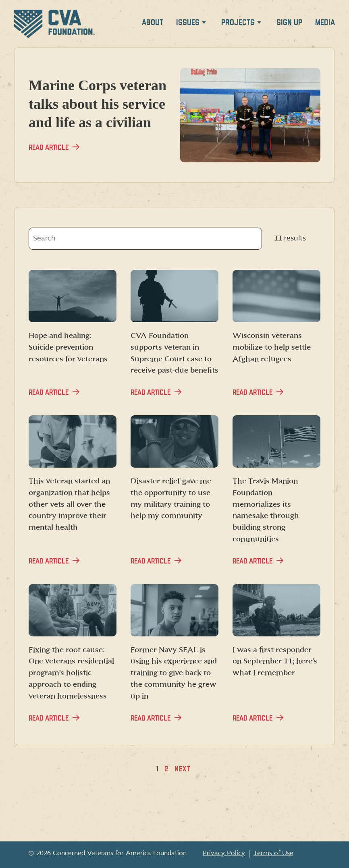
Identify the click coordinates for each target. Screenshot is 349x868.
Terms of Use (273, 853)
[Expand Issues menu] (204, 24)
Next (182, 769)
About (153, 23)
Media (325, 23)
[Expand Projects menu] (259, 24)
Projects (238, 23)
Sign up (289, 23)
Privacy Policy (224, 853)
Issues (188, 23)
